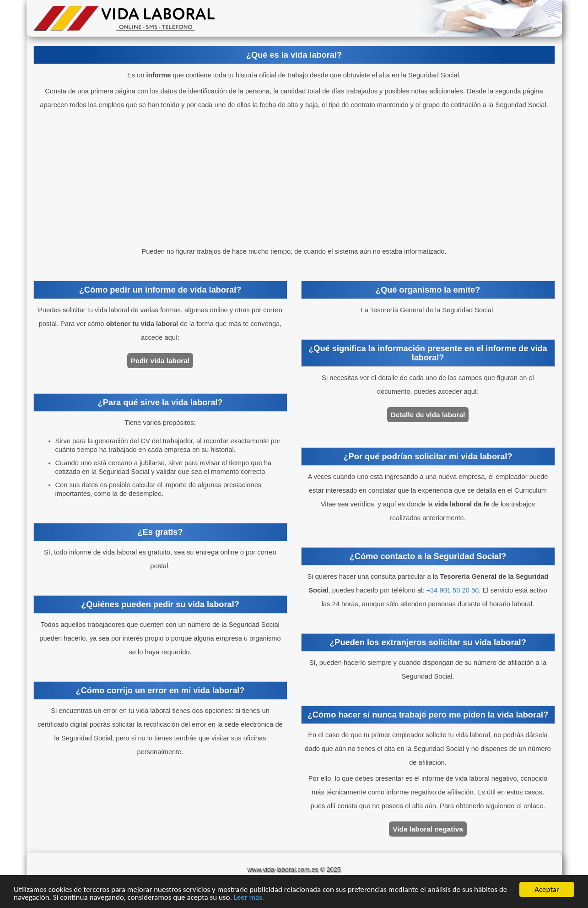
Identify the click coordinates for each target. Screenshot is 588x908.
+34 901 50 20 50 (453, 590)
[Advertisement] (294, 178)
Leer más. (249, 897)
